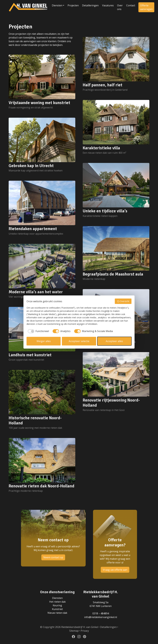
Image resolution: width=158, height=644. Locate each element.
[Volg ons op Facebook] (73, 636)
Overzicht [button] (123, 301)
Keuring (57, 605)
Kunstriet (57, 609)
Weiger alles (44, 341)
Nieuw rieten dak (57, 613)
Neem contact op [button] (53, 557)
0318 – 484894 (101, 613)
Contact (131, 5)
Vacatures (108, 5)
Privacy (85, 631)
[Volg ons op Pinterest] (85, 636)
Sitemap (74, 631)
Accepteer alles (114, 341)
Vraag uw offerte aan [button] (115, 570)
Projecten (73, 5)
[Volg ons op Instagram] (79, 636)
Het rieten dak (57, 602)
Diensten (57, 5)
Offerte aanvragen (146, 7)
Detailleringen (90, 5)
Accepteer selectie (79, 341)
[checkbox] (38, 331)
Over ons (120, 7)
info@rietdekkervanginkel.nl (101, 617)
